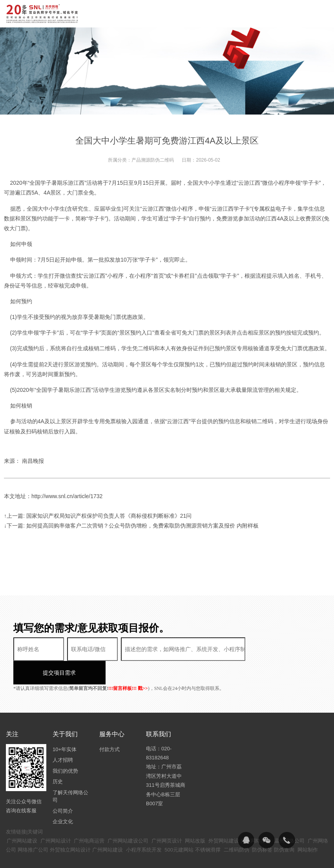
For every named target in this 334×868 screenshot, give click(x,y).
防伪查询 (284, 826)
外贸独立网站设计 (70, 826)
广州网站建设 (22, 817)
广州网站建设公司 (128, 817)
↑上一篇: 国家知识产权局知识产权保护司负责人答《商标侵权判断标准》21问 (98, 516)
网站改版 (195, 817)
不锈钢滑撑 (208, 826)
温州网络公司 (289, 817)
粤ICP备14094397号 (200, 856)
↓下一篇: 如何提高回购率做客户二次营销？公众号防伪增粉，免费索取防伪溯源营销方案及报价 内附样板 (131, 526)
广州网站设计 (56, 817)
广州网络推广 (256, 817)
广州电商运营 (89, 817)
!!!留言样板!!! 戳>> (128, 665)
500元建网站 (179, 826)
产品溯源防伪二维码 (153, 160)
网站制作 (308, 826)
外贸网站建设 (224, 817)
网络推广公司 (33, 826)
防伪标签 (262, 826)
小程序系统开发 (144, 826)
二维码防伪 (236, 826)
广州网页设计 (167, 817)
